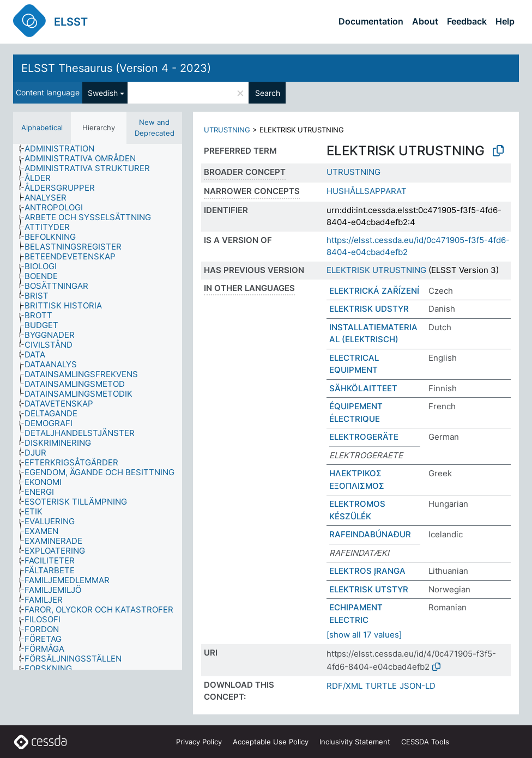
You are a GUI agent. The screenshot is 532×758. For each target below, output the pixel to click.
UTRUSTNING (227, 130)
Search (268, 93)
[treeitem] (64, 149)
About (425, 21)
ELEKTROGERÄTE (364, 437)
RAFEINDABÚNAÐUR (370, 534)
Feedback (467, 21)
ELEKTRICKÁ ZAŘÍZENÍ (374, 291)
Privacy (199, 742)
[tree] (98, 407)
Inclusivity (355, 742)
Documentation (371, 21)
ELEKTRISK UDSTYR (369, 309)
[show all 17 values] (364, 635)
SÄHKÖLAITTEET (363, 388)
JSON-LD (418, 686)
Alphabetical (42, 128)
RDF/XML (344, 686)
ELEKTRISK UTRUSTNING (376, 270)
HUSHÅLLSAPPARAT (367, 191)
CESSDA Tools (425, 742)
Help (505, 21)
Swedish (103, 93)
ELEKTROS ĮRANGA (367, 571)
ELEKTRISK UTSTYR (369, 589)
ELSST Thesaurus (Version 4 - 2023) (116, 68)
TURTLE (381, 686)
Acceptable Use (271, 742)
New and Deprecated (155, 128)
